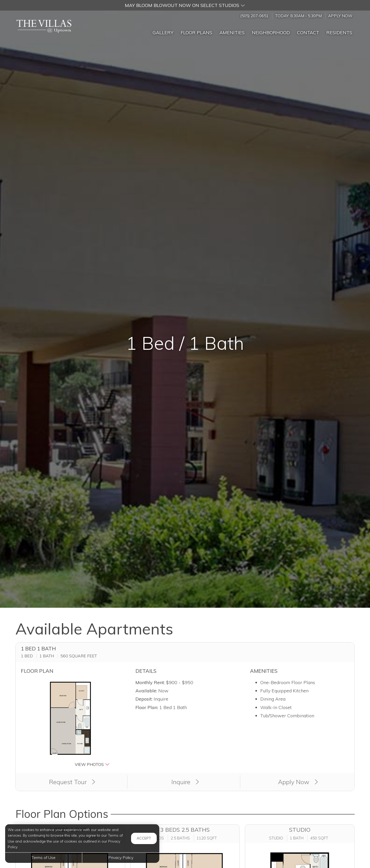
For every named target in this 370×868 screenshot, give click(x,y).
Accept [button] (144, 838)
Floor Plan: (147, 707)
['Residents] (339, 30)
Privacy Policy (121, 857)
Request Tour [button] (72, 782)
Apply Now (340, 16)
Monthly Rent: (150, 682)
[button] (185, 5)
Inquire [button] (185, 782)
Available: (146, 691)
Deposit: (144, 699)
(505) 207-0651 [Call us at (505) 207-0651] (254, 16)
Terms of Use (44, 857)
